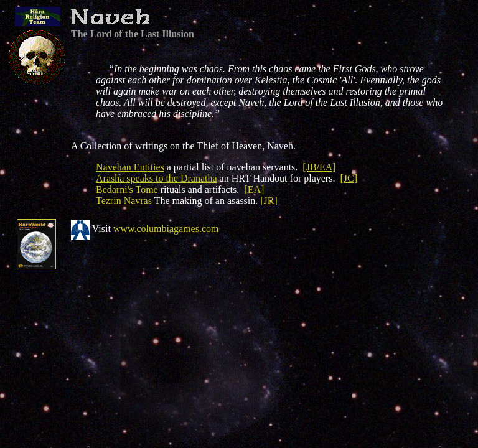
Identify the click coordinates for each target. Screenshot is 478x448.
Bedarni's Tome (127, 189)
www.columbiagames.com (166, 229)
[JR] (269, 201)
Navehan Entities (130, 167)
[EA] (254, 189)
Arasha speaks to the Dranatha (157, 178)
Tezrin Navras (125, 201)
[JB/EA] (319, 167)
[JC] (349, 178)
